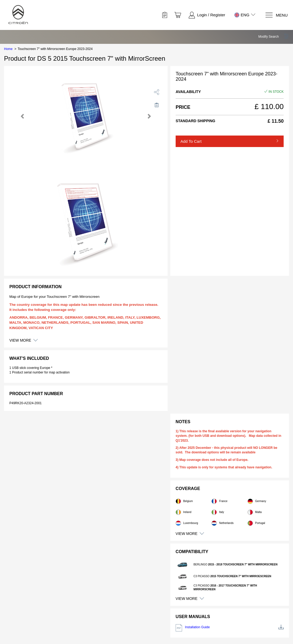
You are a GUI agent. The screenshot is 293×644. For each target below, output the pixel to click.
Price (183, 107)
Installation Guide (230, 628)
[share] (157, 92)
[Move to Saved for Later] (157, 105)
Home (8, 49)
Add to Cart (191, 141)
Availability (188, 92)
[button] (274, 37)
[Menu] (276, 15)
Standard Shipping (195, 121)
